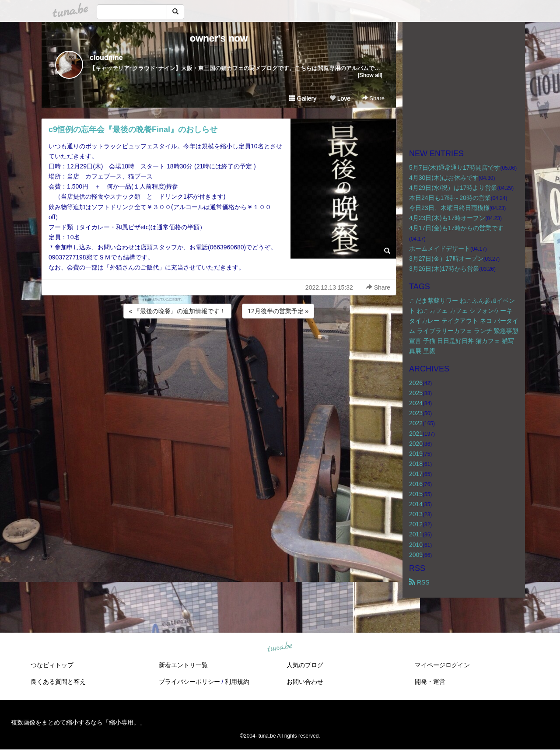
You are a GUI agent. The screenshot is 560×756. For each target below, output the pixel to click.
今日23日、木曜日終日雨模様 (449, 208)
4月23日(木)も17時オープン (447, 218)
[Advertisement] (219, 344)
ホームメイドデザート (440, 248)
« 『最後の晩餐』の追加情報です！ (178, 311)
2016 (416, 484)
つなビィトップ (52, 665)
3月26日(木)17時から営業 (444, 269)
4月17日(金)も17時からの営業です (456, 228)
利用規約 (237, 682)
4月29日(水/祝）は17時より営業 (453, 188)
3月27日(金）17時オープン (446, 259)
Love (340, 98)
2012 (416, 524)
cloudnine (106, 58)
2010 (416, 545)
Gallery (303, 98)
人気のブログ (305, 665)
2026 (416, 383)
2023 (416, 413)
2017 (416, 474)
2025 (416, 393)
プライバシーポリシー (189, 682)
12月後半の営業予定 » (278, 311)
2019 (416, 454)
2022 (416, 423)
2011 (416, 534)
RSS (419, 582)
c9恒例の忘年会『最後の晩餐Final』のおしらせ (133, 129)
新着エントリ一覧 (183, 665)
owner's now (219, 38)
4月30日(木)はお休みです (444, 178)
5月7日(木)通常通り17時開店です (455, 168)
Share (373, 98)
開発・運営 (430, 682)
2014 (416, 504)
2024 (416, 403)
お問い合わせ (305, 682)
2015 (416, 494)
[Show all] (370, 75)
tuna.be (280, 647)
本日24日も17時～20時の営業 (450, 198)
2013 (416, 514)
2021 (416, 434)
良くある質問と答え (58, 682)
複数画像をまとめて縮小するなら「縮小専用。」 (78, 722)
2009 (416, 555)
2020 (416, 444)
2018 (416, 464)
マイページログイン (442, 665)
